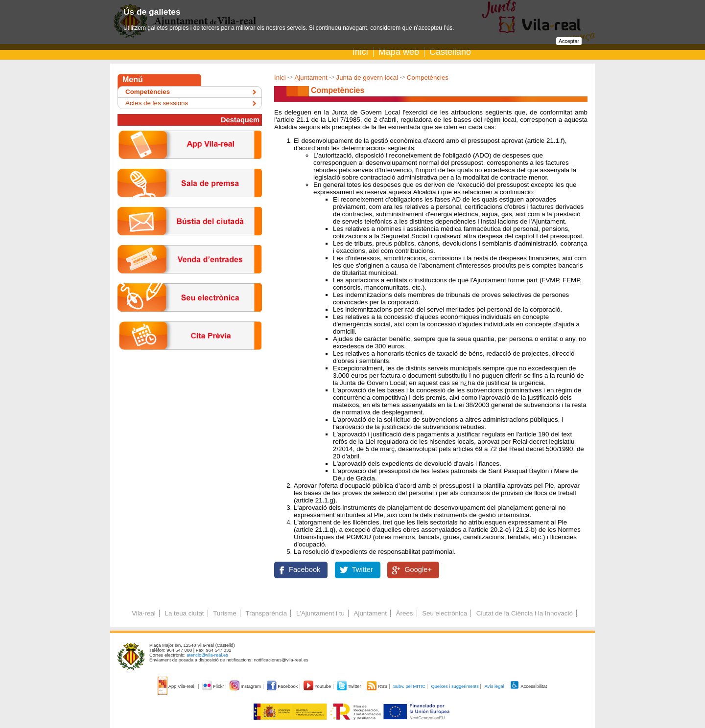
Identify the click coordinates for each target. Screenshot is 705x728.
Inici (360, 52)
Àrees (405, 613)
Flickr (214, 686)
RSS (377, 686)
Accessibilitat (528, 686)
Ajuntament (311, 78)
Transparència (267, 613)
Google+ (418, 569)
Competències (428, 78)
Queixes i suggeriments (455, 686)
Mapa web (399, 52)
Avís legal (494, 686)
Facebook (305, 569)
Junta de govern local (367, 78)
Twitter (363, 569)
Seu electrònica (445, 613)
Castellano (450, 52)
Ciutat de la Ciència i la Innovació (525, 613)
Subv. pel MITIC (409, 686)
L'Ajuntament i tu (320, 613)
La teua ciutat (184, 613)
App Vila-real (177, 686)
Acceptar (569, 41)
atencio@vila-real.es (207, 655)
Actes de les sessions (157, 103)
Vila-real (144, 613)
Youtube (318, 686)
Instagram (246, 686)
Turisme (225, 613)
